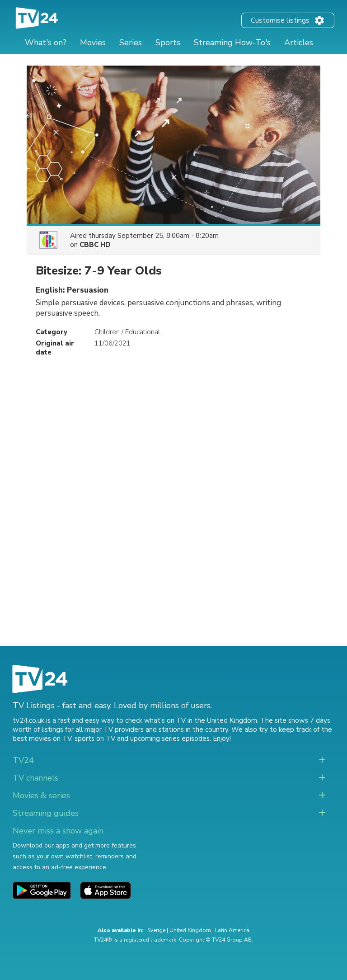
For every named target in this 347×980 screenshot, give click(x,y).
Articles (299, 43)
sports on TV (95, 739)
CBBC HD (95, 245)
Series (131, 43)
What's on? (46, 43)
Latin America (232, 930)
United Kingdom (190, 930)
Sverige (156, 930)
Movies (93, 43)
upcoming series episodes (170, 739)
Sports (168, 43)
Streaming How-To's (232, 43)
